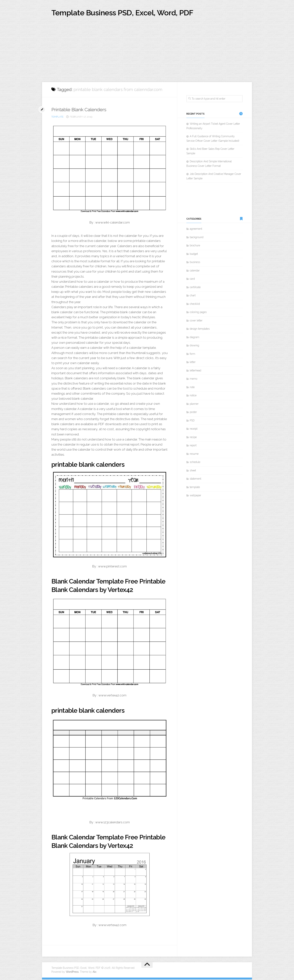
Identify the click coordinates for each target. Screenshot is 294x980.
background (197, 238)
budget (194, 254)
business (195, 263)
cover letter (196, 321)
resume (194, 454)
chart (193, 296)
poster (193, 413)
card (192, 279)
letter (193, 363)
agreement (196, 229)
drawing (194, 346)
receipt (194, 429)
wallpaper (195, 496)
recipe (193, 437)
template (57, 117)
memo (193, 379)
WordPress (72, 972)
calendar (195, 271)
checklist (195, 304)
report (193, 446)
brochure (195, 246)
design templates (200, 329)
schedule (195, 463)
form (192, 354)
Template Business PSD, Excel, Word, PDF (126, 13)
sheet (193, 471)
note (192, 388)
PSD (192, 421)
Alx (94, 972)
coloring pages (198, 313)
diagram (195, 338)
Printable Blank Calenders (80, 110)
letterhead (195, 371)
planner (194, 404)
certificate (195, 288)
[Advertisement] (147, 54)
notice (193, 396)
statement (195, 479)
